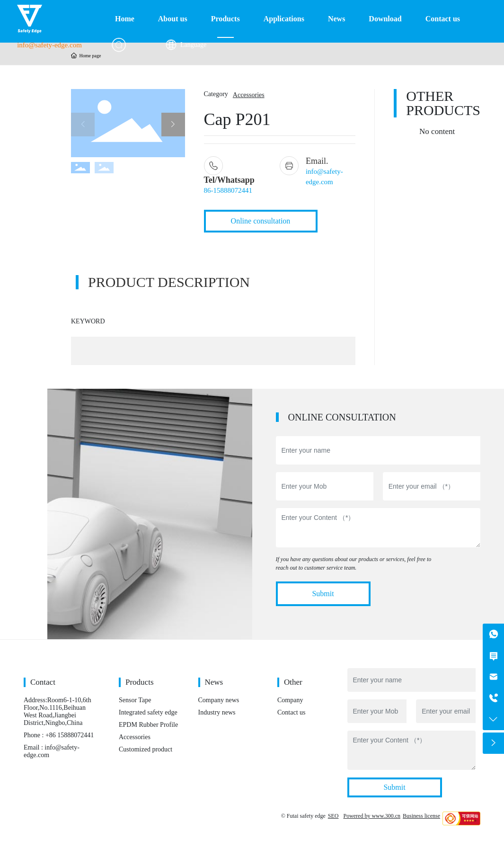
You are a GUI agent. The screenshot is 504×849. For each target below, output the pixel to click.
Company (290, 700)
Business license (421, 816)
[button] (173, 125)
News (214, 682)
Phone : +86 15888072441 (59, 735)
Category (216, 94)
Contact (43, 682)
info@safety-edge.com (49, 45)
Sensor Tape (135, 700)
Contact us (292, 712)
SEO (333, 816)
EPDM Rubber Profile (148, 725)
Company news (219, 700)
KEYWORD (88, 321)
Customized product (146, 749)
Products (140, 682)
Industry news (217, 712)
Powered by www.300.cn (372, 816)
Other (293, 682)
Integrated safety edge (148, 712)
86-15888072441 (228, 190)
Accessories (249, 95)
